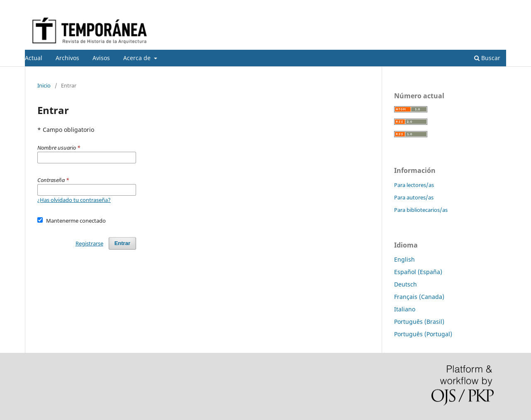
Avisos (101, 58)
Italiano (405, 309)
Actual (34, 58)
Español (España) (418, 272)
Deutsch (406, 284)
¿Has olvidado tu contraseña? (74, 200)
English (404, 259)
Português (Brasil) (419, 322)
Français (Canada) (419, 297)
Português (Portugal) (423, 334)
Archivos (67, 58)
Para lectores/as (414, 185)
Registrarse (467, 6)
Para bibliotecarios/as (421, 210)
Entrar (498, 6)
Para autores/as (414, 197)
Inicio (44, 85)
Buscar (487, 58)
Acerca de (138, 58)
